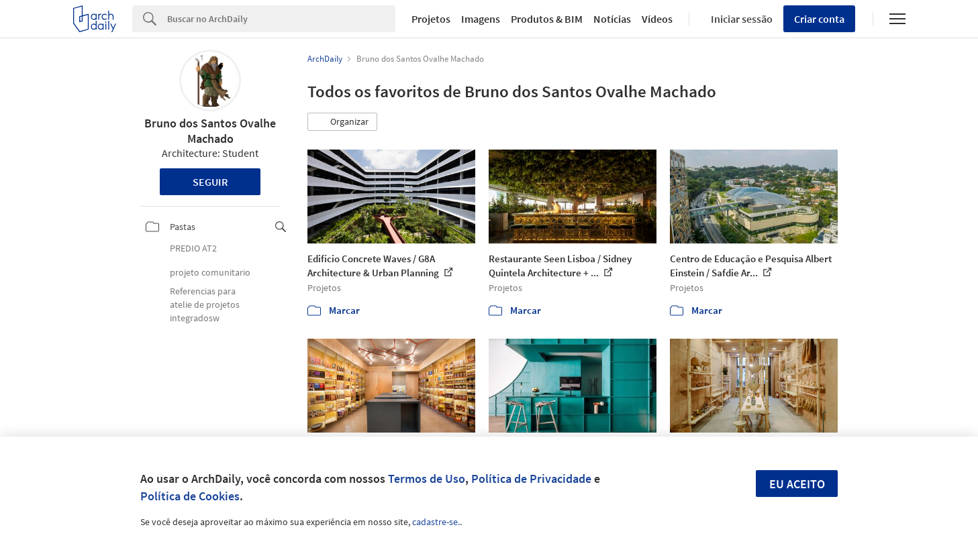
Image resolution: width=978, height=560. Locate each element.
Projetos (431, 19)
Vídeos (657, 19)
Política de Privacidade (531, 479)
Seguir (210, 182)
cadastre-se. (436, 522)
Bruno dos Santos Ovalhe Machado (210, 131)
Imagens (481, 19)
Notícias (612, 19)
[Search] (282, 19)
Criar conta (819, 19)
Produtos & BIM (547, 19)
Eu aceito (797, 484)
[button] (342, 122)
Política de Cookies (190, 496)
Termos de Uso (427, 479)
